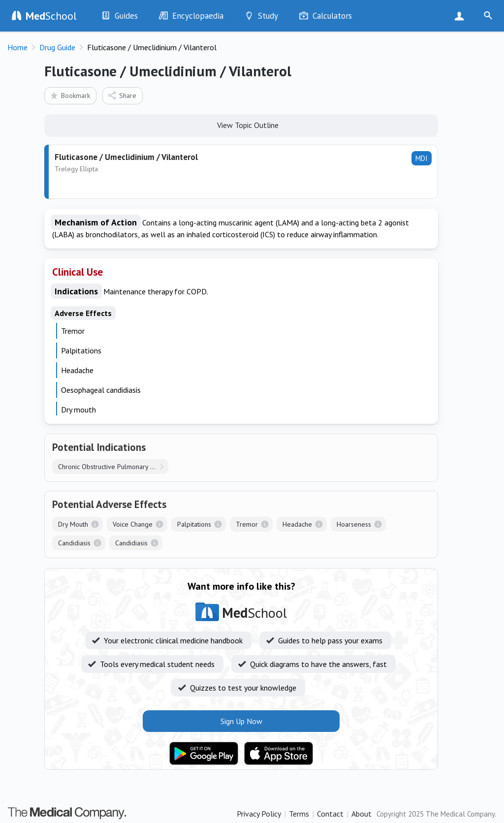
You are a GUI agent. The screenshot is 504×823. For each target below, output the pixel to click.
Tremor (247, 524)
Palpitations (194, 524)
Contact (330, 814)
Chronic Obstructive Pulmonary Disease (113, 467)
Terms (299, 814)
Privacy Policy (259, 814)
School (51, 16)
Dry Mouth (73, 524)
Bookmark (70, 95)
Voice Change (133, 524)
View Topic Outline (241, 125)
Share (122, 95)
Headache (297, 524)
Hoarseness (354, 524)
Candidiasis (74, 543)
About (362, 814)
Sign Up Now (461, 16)
